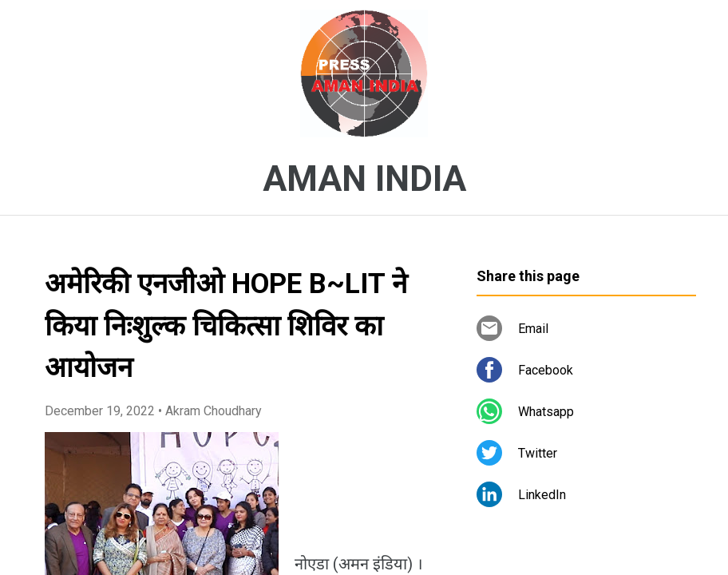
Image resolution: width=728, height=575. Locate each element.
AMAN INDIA (364, 179)
